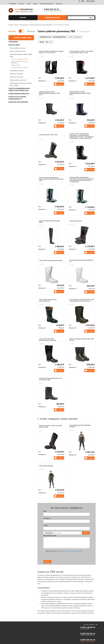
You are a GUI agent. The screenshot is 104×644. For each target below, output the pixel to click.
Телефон (47, 518)
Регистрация (91, 1)
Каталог (28, 18)
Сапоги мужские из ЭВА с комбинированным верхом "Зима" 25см (50, 93)
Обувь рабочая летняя (18, 48)
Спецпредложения (54, 18)
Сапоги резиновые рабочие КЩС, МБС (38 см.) (82, 340)
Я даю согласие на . (63, 551)
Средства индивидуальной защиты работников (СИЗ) (19, 89)
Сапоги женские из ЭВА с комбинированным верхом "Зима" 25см (80, 93)
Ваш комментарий (50, 536)
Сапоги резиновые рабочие (19, 59)
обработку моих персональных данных (70, 551)
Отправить (47, 562)
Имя (45, 511)
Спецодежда (13, 42)
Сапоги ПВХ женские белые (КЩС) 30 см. (81, 261)
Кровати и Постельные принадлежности (17, 98)
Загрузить (86, 533)
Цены (35, 4)
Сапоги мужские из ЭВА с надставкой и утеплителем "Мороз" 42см (81, 52)
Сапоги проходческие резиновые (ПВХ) (49, 221)
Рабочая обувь (24, 25)
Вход (83, 1)
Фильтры (31, 31)
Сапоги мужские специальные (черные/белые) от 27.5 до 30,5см (51, 52)
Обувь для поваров (16, 74)
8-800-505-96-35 (51, 9)
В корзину (60, 84)
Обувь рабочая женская (18, 80)
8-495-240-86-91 (88, 627)
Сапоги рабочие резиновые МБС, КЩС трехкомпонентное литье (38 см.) (82, 300)
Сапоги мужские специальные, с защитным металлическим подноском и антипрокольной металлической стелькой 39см (82, 179)
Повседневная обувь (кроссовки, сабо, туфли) (21, 84)
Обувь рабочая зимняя (18, 51)
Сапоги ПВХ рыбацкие (46, 466)
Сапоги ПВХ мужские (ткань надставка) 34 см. (48, 300)
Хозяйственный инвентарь (19, 94)
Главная (11, 25)
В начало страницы (89, 624)
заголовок (78, 37)
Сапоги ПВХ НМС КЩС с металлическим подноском (48, 340)
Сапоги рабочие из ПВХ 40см (48, 135)
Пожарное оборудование (18, 102)
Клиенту (22, 4)
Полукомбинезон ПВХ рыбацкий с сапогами (80, 426)
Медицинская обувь (17, 71)
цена (71, 37)
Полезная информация (46, 4)
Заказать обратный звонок (88, 641)
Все (50, 42)
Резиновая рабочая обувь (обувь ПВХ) (41, 25)
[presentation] (73, 557)
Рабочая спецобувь (17, 77)
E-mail (46, 525)
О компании (13, 4)
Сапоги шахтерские (76, 221)
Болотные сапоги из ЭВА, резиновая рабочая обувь (50, 426)
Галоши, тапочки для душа (19, 67)
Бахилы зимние (16, 65)
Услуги (29, 4)
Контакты (59, 4)
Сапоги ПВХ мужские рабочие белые (51, 260)
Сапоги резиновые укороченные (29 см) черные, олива (50, 379)
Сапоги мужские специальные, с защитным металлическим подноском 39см (51, 179)
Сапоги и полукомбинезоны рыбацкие (19, 62)
